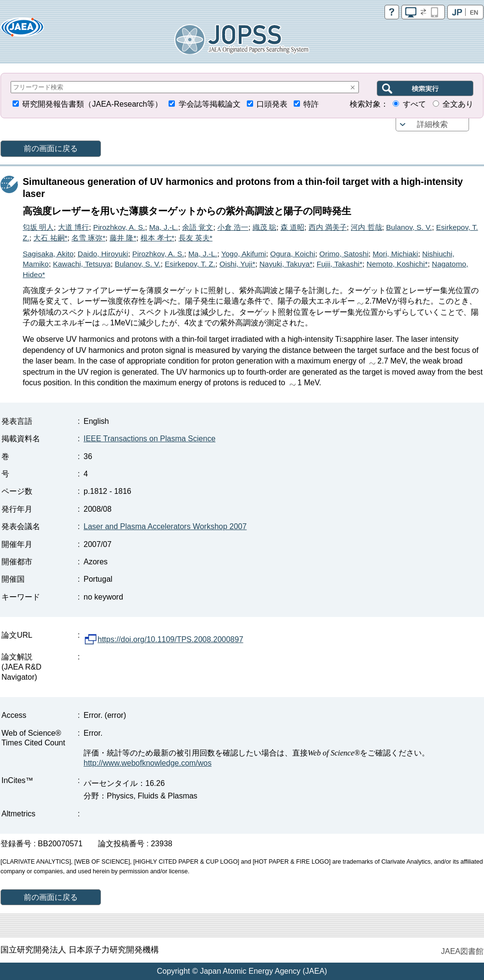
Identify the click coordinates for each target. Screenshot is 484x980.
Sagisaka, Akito (48, 254)
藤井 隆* (123, 238)
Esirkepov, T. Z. (190, 264)
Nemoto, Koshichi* (397, 264)
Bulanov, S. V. (409, 227)
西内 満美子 (328, 227)
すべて (414, 104)
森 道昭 (292, 227)
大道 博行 (73, 227)
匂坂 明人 (38, 227)
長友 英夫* (196, 238)
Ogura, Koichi (292, 254)
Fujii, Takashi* (340, 264)
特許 (311, 104)
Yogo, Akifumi (244, 254)
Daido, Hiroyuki (103, 254)
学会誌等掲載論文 (210, 104)
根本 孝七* (157, 238)
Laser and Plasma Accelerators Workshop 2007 (165, 526)
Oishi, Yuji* (237, 264)
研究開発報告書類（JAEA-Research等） (92, 104)
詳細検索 (432, 124)
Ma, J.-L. (164, 227)
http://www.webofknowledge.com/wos (148, 763)
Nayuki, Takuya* (286, 264)
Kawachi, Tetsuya (82, 264)
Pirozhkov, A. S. (119, 227)
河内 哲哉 (366, 227)
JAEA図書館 (462, 951)
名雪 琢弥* (88, 238)
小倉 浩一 (233, 227)
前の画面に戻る (51, 148)
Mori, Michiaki (395, 254)
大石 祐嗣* (50, 238)
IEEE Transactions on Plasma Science (149, 439)
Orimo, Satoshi (344, 254)
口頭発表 (272, 104)
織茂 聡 (264, 227)
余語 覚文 (198, 227)
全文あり (458, 104)
